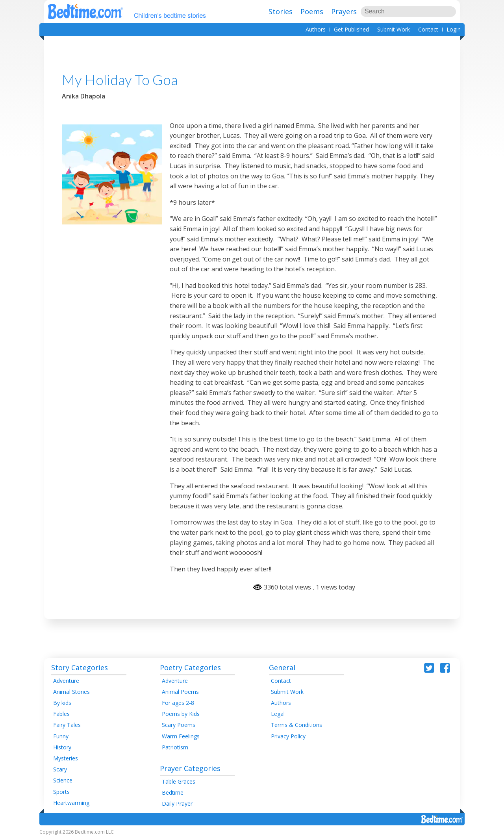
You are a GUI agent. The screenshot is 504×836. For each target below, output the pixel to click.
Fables (61, 714)
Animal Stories (71, 692)
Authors (316, 29)
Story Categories (80, 667)
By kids (62, 703)
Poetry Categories (190, 667)
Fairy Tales (67, 725)
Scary (60, 769)
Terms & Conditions (296, 725)
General (282, 667)
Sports (61, 792)
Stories (281, 11)
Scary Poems (179, 725)
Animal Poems (180, 692)
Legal (278, 714)
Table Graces (179, 781)
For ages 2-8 (178, 703)
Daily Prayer (177, 804)
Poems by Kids (181, 714)
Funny (61, 736)
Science (63, 780)
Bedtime (173, 792)
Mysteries (66, 758)
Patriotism (175, 747)
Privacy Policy (288, 736)
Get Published (351, 29)
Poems (312, 11)
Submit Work (394, 29)
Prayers (344, 11)
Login (454, 29)
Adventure (66, 681)
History (62, 747)
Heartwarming (71, 803)
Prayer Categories (190, 768)
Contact (428, 29)
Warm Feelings (181, 736)
